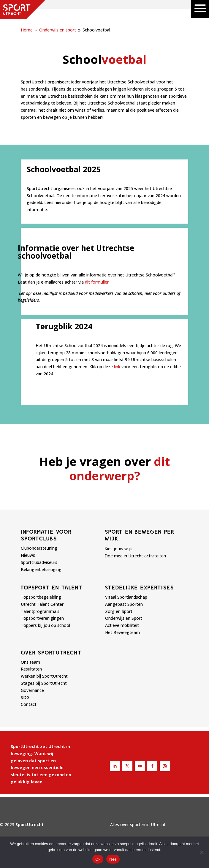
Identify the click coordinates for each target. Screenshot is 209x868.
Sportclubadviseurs (39, 562)
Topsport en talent (52, 587)
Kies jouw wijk (118, 549)
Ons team (30, 662)
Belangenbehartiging (41, 569)
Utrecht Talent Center (42, 604)
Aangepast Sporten (124, 604)
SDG (25, 697)
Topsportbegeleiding (41, 597)
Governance (32, 690)
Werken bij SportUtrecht (44, 676)
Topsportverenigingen (42, 618)
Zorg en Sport (119, 611)
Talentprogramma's (40, 611)
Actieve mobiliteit (122, 625)
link (117, 367)
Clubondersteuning (39, 548)
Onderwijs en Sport (124, 618)
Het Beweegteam (122, 632)
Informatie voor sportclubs (46, 535)
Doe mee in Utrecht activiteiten (135, 556)
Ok (98, 859)
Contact (29, 704)
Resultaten (31, 669)
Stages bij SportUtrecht (44, 683)
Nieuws (28, 555)
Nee (113, 859)
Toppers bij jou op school (45, 625)
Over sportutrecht (51, 652)
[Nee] (202, 852)
